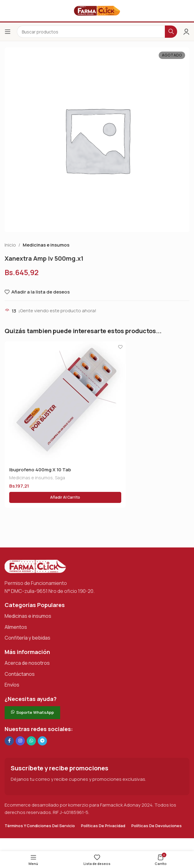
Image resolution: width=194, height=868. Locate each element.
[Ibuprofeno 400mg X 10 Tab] (65, 402)
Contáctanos (20, 674)
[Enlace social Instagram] (20, 741)
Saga (60, 478)
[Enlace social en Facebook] (9, 741)
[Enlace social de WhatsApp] (31, 741)
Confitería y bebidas (27, 638)
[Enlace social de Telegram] (42, 741)
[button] (65, 497)
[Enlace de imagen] (35, 566)
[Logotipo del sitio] (97, 10)
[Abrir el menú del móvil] (8, 32)
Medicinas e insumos (46, 245)
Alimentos (16, 627)
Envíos (12, 685)
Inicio (10, 245)
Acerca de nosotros (27, 663)
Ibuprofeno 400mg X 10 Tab (40, 470)
